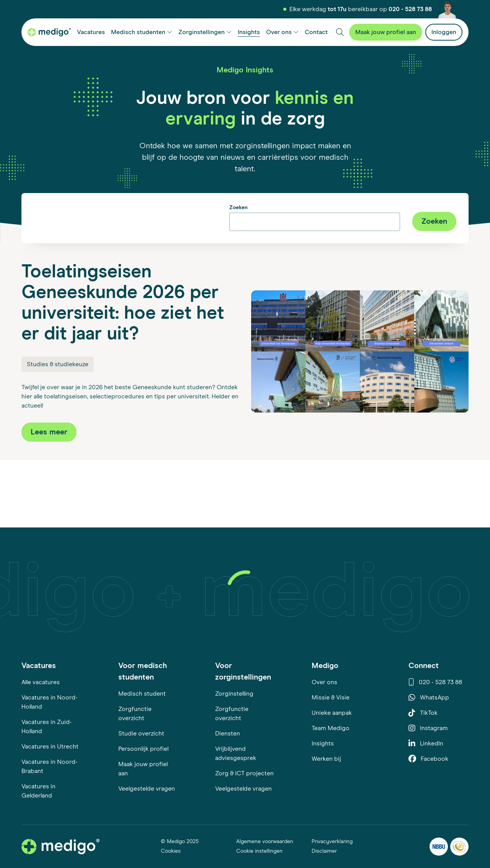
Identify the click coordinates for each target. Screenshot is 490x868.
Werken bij (326, 759)
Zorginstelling (234, 694)
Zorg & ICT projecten (244, 773)
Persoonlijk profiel (143, 749)
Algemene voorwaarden (265, 842)
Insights (323, 744)
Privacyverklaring (332, 842)
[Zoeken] (340, 32)
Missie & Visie (331, 698)
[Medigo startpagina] (49, 32)
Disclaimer (324, 851)
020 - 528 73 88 (410, 9)
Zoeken (238, 208)
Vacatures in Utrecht (50, 747)
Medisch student (142, 694)
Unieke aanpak (332, 713)
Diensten (228, 734)
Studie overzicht (141, 734)
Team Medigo (331, 728)
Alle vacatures (41, 682)
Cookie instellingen (259, 851)
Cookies (171, 851)
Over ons (324, 682)
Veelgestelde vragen (147, 789)
